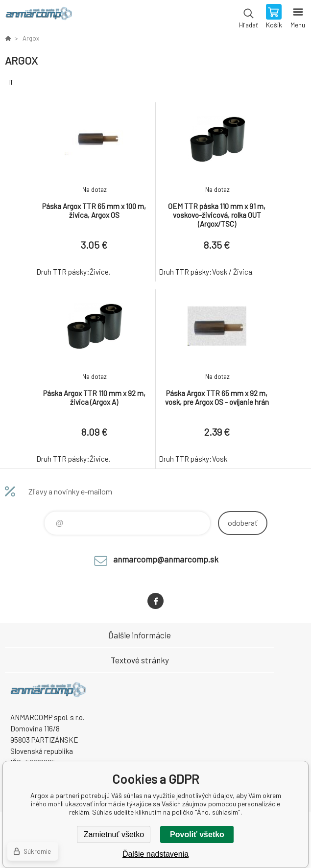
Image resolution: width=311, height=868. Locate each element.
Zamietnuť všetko (114, 834)
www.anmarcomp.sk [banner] (38, 17)
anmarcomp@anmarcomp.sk (166, 559)
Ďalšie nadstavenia (155, 854)
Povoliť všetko (197, 834)
